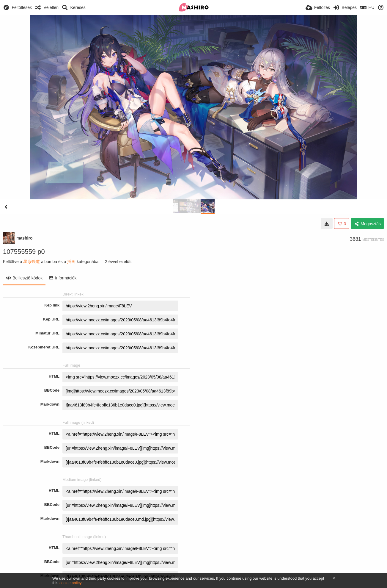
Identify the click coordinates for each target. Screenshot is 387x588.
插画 (71, 262)
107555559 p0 (24, 252)
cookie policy (70, 583)
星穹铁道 (32, 262)
